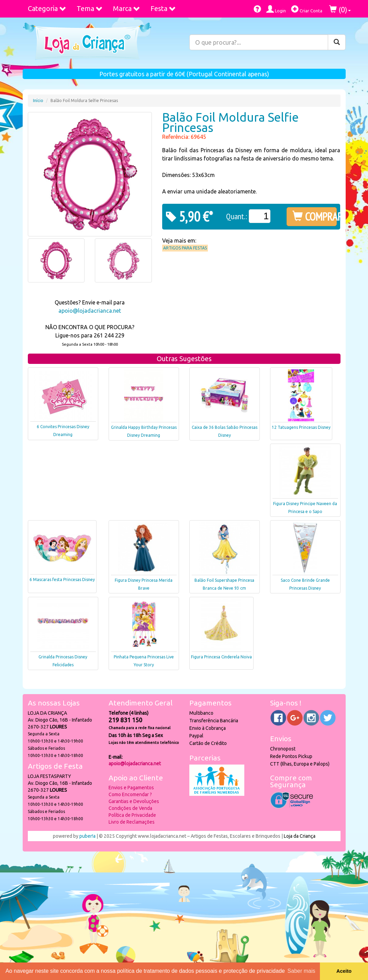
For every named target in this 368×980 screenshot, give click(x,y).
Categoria (47, 8)
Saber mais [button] (302, 971)
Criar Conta (307, 9)
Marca (127, 8)
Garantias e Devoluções (134, 801)
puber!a (87, 836)
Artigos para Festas (185, 248)
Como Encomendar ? (130, 794)
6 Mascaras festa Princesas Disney (62, 580)
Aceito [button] (344, 971)
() (340, 9)
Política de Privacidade (132, 815)
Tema (90, 8)
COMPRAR (315, 216)
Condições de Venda (130, 808)
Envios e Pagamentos (131, 788)
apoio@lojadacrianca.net (90, 311)
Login (276, 9)
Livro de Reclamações (132, 822)
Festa (163, 8)
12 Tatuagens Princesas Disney (301, 427)
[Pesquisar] (337, 42)
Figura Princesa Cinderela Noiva (221, 657)
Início (38, 101)
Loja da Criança (300, 836)
